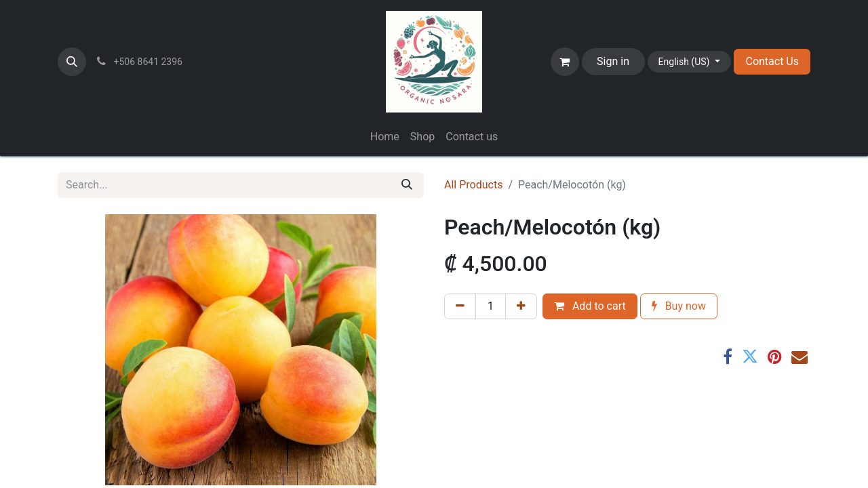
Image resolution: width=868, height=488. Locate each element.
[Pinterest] (775, 357)
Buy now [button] (679, 306)
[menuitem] (385, 137)
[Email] (800, 357)
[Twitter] (750, 357)
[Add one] (521, 306)
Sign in (613, 61)
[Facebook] (728, 357)
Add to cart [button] (590, 306)
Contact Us (772, 61)
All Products (473, 185)
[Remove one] (460, 306)
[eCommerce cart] (565, 62)
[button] (72, 62)
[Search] (407, 185)
